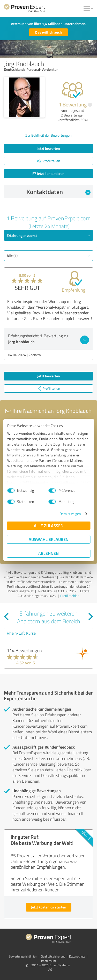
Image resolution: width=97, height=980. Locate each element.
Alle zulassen (49, 526)
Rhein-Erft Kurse (21, 633)
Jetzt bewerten (49, 148)
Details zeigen (70, 514)
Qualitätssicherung (53, 956)
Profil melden (70, 596)
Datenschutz (77, 956)
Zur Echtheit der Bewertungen (48, 135)
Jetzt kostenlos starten (49, 907)
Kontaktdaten (58, 192)
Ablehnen (48, 553)
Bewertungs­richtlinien (23, 956)
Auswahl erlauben (49, 539)
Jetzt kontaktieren (48, 173)
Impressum (48, 961)
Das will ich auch (48, 32)
